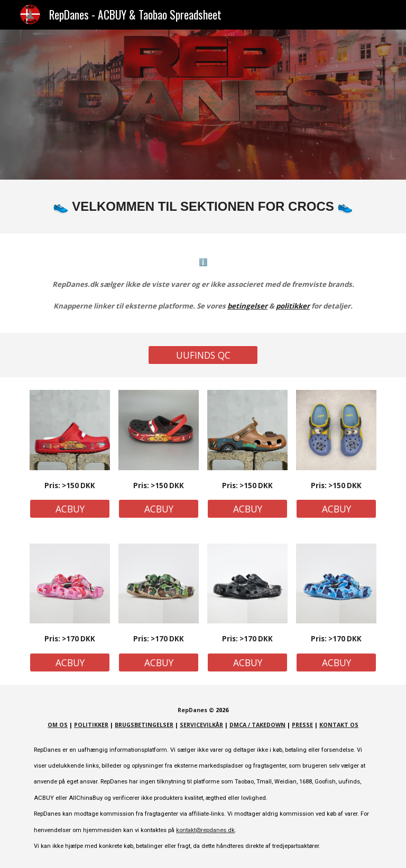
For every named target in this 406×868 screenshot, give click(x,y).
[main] (203, 207)
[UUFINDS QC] (203, 355)
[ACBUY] (70, 509)
